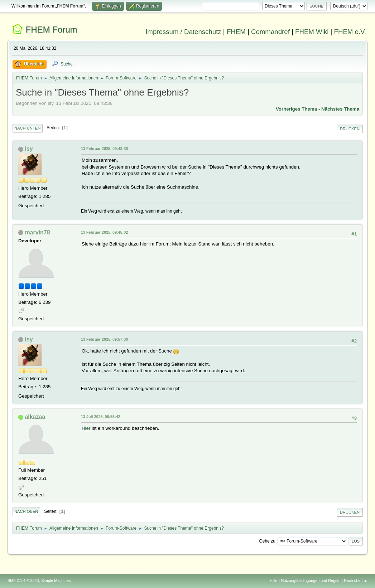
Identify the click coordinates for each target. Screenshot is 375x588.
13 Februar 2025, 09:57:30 (104, 339)
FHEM (236, 32)
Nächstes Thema (340, 109)
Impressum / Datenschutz (183, 32)
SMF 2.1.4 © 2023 (23, 580)
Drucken (350, 129)
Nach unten (27, 128)
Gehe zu (267, 541)
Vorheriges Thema (296, 109)
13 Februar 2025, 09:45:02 (104, 232)
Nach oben (26, 511)
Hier (86, 428)
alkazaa (35, 417)
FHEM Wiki (312, 32)
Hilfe (274, 580)
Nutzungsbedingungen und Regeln (311, 580)
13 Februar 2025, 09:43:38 (104, 149)
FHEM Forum (52, 30)
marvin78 (37, 232)
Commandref (270, 32)
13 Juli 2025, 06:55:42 (101, 417)
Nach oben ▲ (356, 580)
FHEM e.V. (350, 32)
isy (29, 149)
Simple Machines (56, 580)
